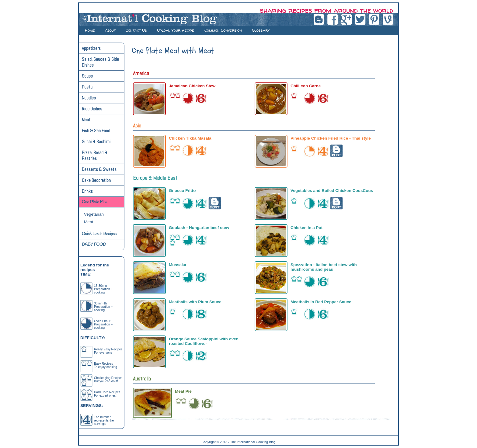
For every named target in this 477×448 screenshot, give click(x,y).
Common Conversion (223, 30)
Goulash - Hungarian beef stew (199, 228)
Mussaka (178, 265)
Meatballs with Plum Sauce (195, 302)
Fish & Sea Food (96, 131)
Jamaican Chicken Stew (192, 86)
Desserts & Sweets (99, 169)
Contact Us (136, 30)
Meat (86, 120)
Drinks (87, 191)
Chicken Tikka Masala (190, 138)
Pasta (87, 87)
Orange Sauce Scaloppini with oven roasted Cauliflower (204, 341)
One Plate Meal (95, 202)
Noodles (89, 98)
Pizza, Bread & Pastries (95, 155)
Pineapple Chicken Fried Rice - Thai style (331, 138)
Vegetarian (94, 214)
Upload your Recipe (176, 30)
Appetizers (91, 48)
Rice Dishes (92, 109)
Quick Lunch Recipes (99, 234)
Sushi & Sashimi (96, 142)
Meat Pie (183, 391)
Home (90, 30)
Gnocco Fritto (182, 191)
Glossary (261, 30)
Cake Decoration (96, 180)
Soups (87, 76)
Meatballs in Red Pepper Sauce (321, 302)
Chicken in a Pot (306, 228)
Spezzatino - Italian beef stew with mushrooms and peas (324, 267)
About (110, 30)
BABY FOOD (94, 245)
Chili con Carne (306, 86)
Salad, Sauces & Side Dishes (100, 62)
